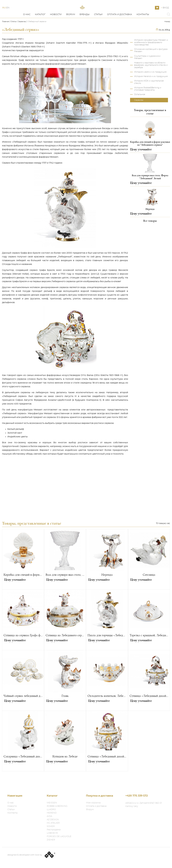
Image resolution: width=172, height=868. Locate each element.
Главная (6, 34)
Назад (167, 34)
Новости (56, 27)
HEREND (52, 813)
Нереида (107, 587)
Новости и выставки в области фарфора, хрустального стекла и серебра (151, 77)
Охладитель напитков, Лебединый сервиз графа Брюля (107, 708)
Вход (166, 14)
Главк (65, 708)
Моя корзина (93, 803)
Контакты (143, 27)
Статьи (98, 27)
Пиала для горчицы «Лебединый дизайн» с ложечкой (107, 647)
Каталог (40, 27)
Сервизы (22, 34)
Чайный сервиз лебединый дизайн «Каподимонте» (23, 708)
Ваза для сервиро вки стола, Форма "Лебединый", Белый (65, 587)
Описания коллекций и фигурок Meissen (151, 62)
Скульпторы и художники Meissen (147, 69)
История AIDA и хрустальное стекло (149, 94)
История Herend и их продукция (151, 88)
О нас (27, 27)
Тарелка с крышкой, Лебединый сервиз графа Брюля (149, 647)
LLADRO (51, 809)
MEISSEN (52, 803)
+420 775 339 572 (137, 796)
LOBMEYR (52, 833)
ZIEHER (51, 840)
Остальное (140, 107)
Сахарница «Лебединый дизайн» (23, 769)
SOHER (51, 826)
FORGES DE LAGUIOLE (59, 836)
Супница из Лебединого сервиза (65, 647)
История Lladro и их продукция (150, 84)
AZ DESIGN (53, 820)
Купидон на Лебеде (65, 769)
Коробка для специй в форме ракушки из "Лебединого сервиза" (23, 587)
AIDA (49, 816)
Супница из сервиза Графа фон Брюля (23, 647)
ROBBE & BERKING (57, 806)
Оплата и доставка (120, 27)
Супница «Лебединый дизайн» (149, 708)
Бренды (85, 27)
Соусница (149, 587)
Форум (71, 27)
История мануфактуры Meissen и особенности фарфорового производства (151, 55)
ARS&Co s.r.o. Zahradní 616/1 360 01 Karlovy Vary (144, 805)
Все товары (150, 233)
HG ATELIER (53, 823)
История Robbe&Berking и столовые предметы (148, 101)
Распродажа (54, 830)
